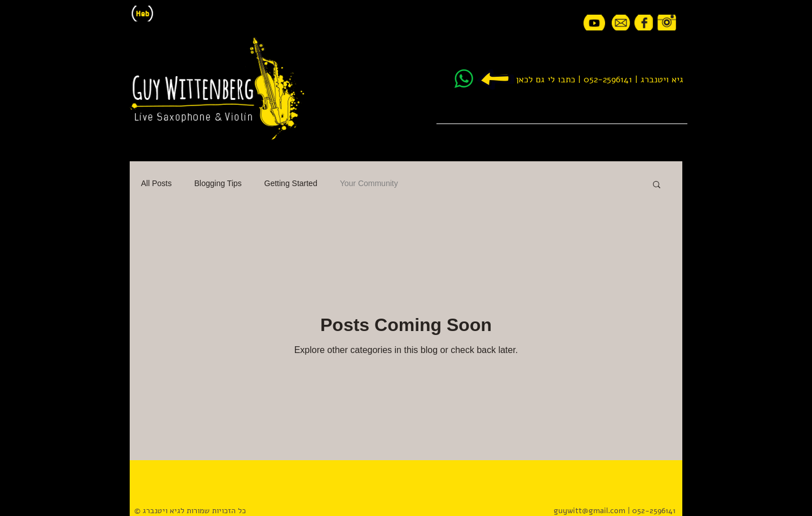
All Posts (156, 183)
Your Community (369, 183)
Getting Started (291, 183)
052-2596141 (608, 80)
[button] (657, 185)
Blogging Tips (218, 183)
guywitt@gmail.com (590, 511)
